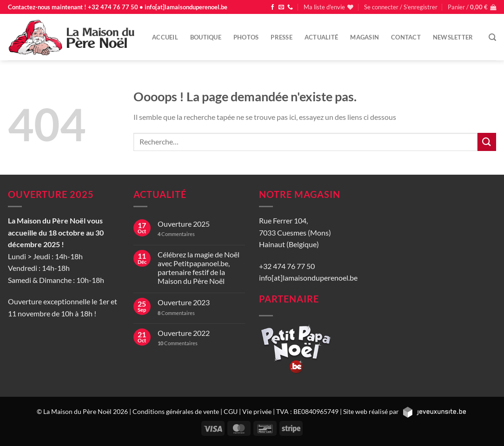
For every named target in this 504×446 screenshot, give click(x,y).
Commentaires (176, 234)
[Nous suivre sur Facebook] (272, 7)
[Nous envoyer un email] (281, 7)
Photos (246, 37)
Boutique (206, 37)
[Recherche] (492, 37)
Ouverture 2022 (184, 333)
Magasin (365, 37)
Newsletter (453, 37)
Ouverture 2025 (184, 224)
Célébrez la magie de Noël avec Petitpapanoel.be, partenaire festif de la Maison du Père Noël (199, 268)
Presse (282, 37)
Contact (406, 37)
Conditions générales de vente (176, 411)
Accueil (165, 37)
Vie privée (257, 411)
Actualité (321, 37)
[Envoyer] (487, 142)
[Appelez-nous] (290, 7)
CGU (231, 411)
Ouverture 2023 (184, 302)
